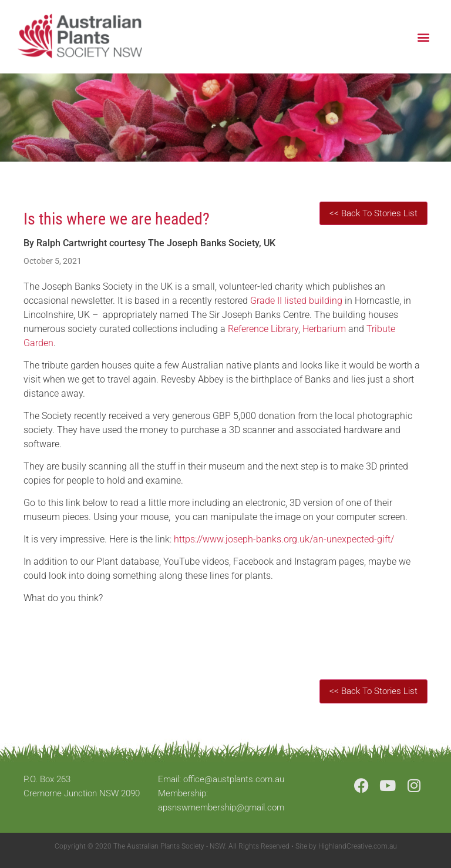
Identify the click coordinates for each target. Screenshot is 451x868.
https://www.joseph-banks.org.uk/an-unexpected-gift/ (284, 539)
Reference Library (263, 329)
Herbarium (324, 329)
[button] (424, 37)
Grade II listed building (296, 301)
